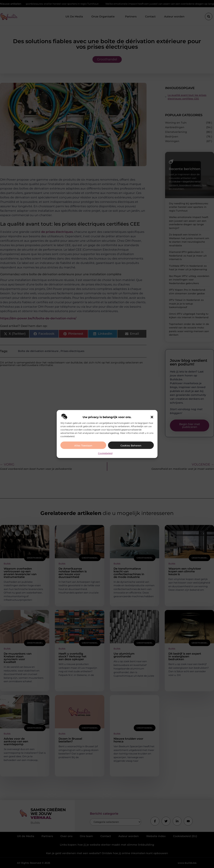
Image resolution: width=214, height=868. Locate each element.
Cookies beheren (131, 445)
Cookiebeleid (105, 453)
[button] (152, 417)
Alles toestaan (83, 445)
